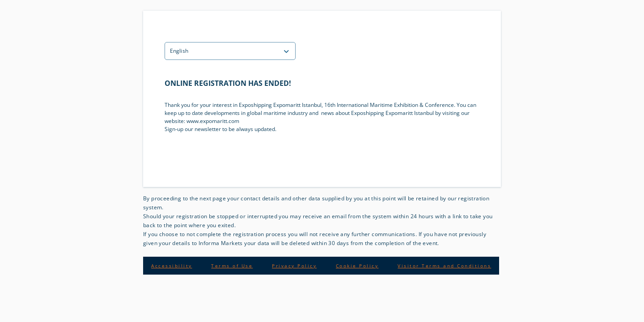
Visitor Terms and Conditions (444, 266)
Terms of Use (232, 266)
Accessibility (172, 266)
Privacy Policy (294, 266)
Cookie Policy (357, 266)
